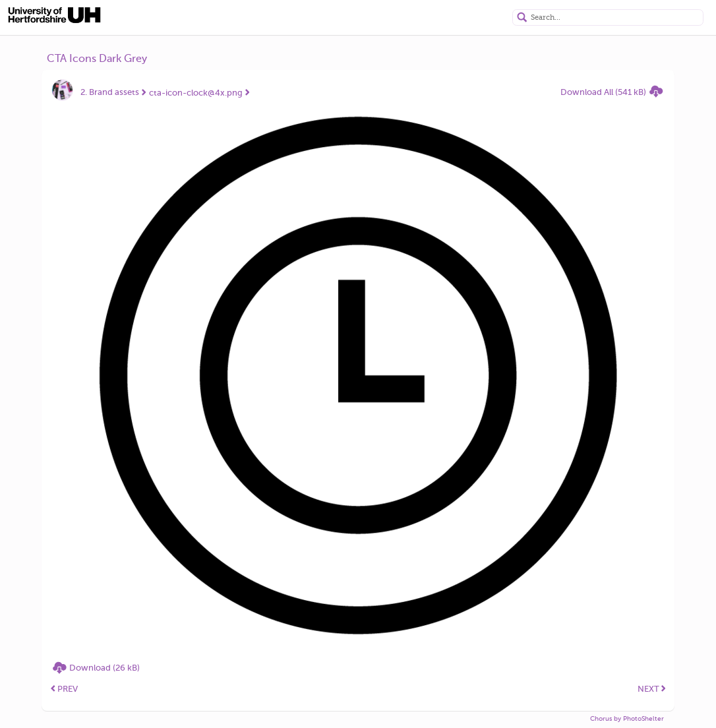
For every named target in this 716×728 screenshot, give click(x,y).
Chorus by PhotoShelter (627, 718)
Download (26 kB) (104, 668)
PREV (64, 689)
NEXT (652, 689)
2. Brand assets (110, 92)
